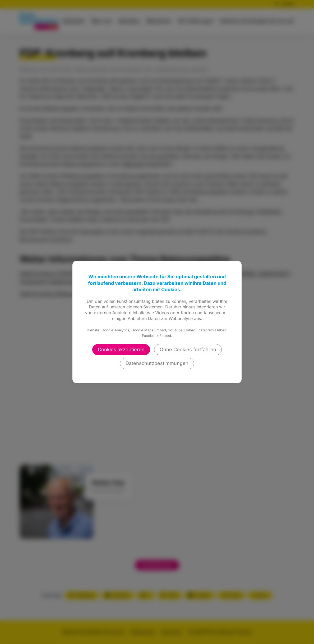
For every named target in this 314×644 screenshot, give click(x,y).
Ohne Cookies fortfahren (188, 349)
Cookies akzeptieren (121, 349)
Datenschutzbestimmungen (157, 363)
